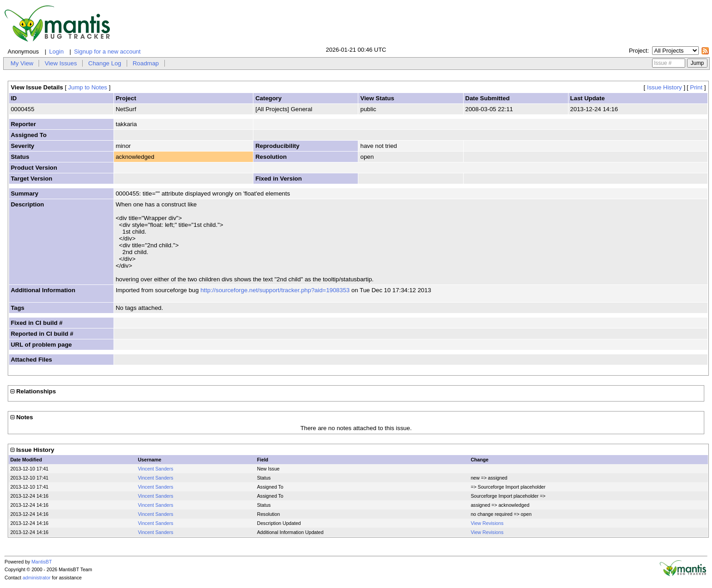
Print (696, 87)
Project (638, 51)
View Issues (61, 63)
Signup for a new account (107, 51)
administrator (37, 578)
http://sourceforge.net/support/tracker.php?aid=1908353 (275, 290)
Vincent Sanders (156, 469)
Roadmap (146, 63)
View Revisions (487, 523)
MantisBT (42, 562)
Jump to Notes (88, 87)
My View (22, 63)
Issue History (665, 87)
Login (56, 51)
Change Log (105, 63)
